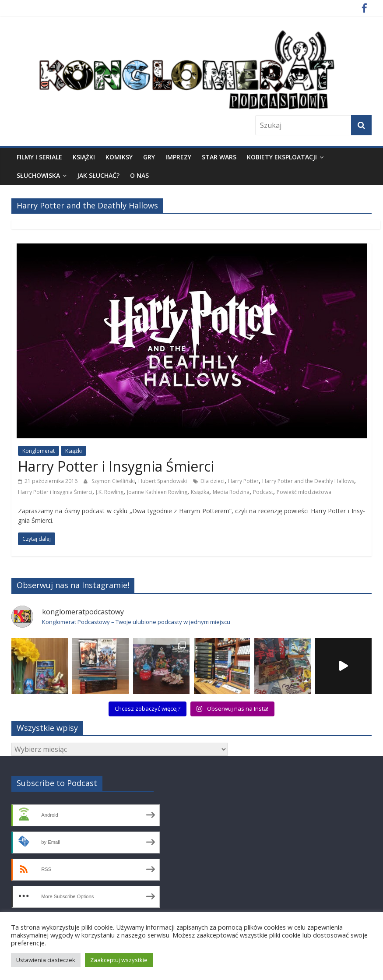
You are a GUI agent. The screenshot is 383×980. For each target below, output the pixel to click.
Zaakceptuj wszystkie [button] (119, 960)
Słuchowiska (38, 175)
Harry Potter (243, 481)
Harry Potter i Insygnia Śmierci (116, 466)
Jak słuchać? (98, 175)
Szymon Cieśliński (113, 481)
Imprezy (178, 157)
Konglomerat (39, 451)
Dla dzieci (213, 481)
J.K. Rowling (110, 492)
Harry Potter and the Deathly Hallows (308, 481)
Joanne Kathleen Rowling (157, 492)
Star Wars (219, 157)
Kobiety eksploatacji (282, 157)
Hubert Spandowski (163, 481)
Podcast (263, 492)
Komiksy (119, 157)
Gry (149, 157)
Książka (200, 492)
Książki (84, 157)
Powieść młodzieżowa (304, 492)
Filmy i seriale (39, 157)
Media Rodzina (231, 492)
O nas (139, 175)
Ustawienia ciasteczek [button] (46, 960)
